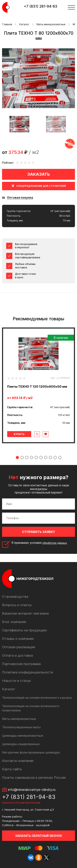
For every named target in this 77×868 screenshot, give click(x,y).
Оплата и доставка (17, 655)
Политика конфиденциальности (28, 672)
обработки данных (55, 543)
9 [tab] (55, 457)
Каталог (24, 24)
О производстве (15, 597)
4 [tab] (32, 457)
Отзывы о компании (18, 639)
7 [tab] (46, 457)
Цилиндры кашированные (21, 744)
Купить (19, 434)
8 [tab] (50, 457)
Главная (7, 24)
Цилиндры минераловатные (23, 736)
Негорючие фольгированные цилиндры (31, 752)
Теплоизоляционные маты (21, 727)
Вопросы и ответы (17, 605)
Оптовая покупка (20, 198)
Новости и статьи (16, 681)
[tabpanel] (38, 385)
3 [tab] (27, 457)
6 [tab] (41, 457)
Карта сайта (12, 769)
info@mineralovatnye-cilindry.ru (32, 790)
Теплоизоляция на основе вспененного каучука (37, 698)
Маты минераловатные (51, 24)
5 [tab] (36, 457)
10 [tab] (60, 457)
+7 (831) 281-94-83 (41, 6)
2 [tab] (22, 457)
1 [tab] (17, 457)
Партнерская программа (21, 664)
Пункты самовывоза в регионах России (34, 778)
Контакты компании (18, 761)
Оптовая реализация (18, 647)
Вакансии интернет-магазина (25, 613)
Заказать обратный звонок (39, 836)
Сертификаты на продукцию (24, 630)
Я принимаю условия (39, 543)
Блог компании (14, 622)
